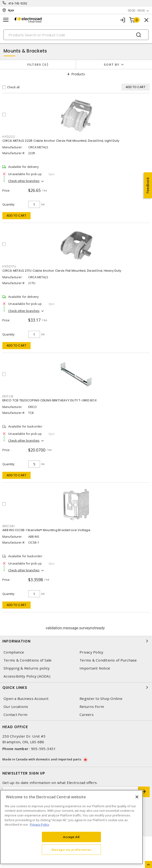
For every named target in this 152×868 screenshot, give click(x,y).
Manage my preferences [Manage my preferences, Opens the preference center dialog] (72, 850)
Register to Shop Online (101, 699)
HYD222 (9, 137)
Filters (38, 65)
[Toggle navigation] (6, 20)
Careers (87, 715)
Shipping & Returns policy (27, 668)
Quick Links (76, 687)
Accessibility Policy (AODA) (27, 676)
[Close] (137, 797)
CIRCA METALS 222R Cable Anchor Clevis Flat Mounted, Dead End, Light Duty (61, 141)
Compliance (14, 652)
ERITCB (8, 396)
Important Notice (95, 668)
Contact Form (15, 715)
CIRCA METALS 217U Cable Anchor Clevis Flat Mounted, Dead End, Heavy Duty (62, 271)
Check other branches (24, 181)
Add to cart (17, 216)
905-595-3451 (43, 749)
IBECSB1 (8, 526)
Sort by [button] (112, 65)
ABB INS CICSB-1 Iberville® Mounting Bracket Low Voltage (46, 530)
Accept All (71, 837)
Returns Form (92, 707)
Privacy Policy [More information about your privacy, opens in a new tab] (40, 824)
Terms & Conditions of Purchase (108, 660)
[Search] (76, 35)
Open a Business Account (26, 699)
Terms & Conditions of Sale (28, 660)
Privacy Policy (92, 652)
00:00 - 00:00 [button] (136, 10)
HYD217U (9, 266)
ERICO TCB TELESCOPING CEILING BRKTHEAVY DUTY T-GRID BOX (50, 400)
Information (76, 641)
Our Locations (16, 707)
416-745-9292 (18, 3)
